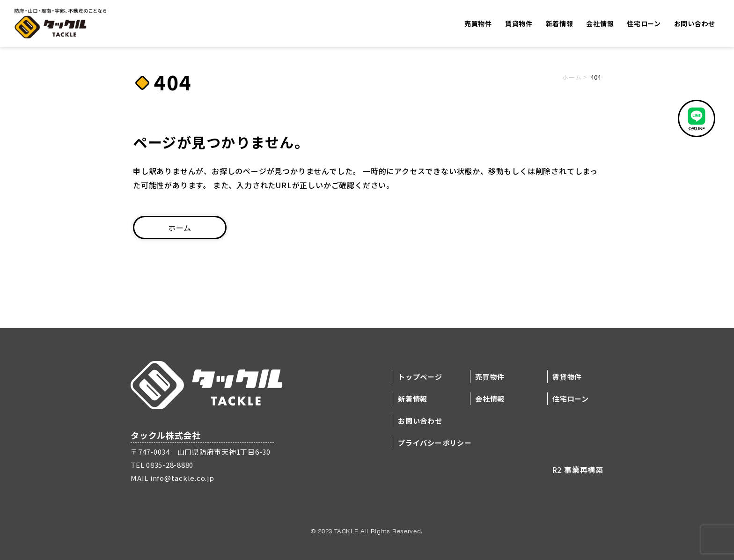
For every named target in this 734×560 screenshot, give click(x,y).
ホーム (572, 77)
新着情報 (560, 24)
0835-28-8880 (169, 465)
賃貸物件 (519, 24)
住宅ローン (644, 24)
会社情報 (600, 24)
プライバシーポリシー (435, 443)
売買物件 (478, 24)
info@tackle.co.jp (181, 478)
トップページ (420, 377)
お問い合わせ (695, 24)
